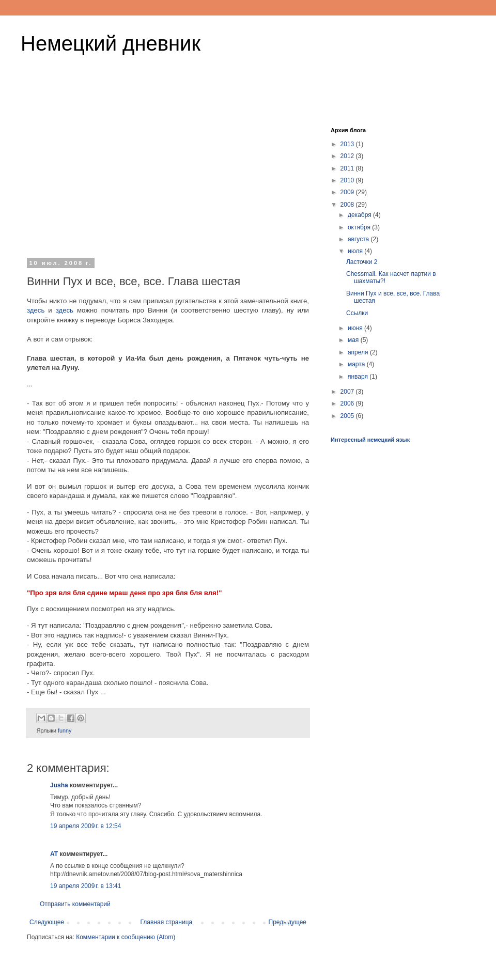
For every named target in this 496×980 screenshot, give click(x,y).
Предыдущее (288, 922)
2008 (348, 205)
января (359, 377)
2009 (348, 192)
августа (359, 239)
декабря (360, 215)
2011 (348, 168)
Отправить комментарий (75, 904)
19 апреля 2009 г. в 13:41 (86, 886)
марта (357, 364)
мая (354, 340)
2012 (348, 156)
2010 (348, 180)
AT (54, 854)
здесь (36, 310)
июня (356, 328)
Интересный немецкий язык (370, 440)
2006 (348, 403)
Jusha (59, 785)
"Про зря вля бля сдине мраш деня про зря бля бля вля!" (124, 593)
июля (356, 251)
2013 (348, 144)
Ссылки (357, 313)
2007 (348, 392)
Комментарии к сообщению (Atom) (126, 937)
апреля (359, 352)
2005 (348, 416)
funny (65, 730)
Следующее (47, 922)
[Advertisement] (168, 183)
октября (360, 227)
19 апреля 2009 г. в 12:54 (86, 826)
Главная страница (167, 922)
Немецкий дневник (111, 43)
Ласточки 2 (362, 262)
